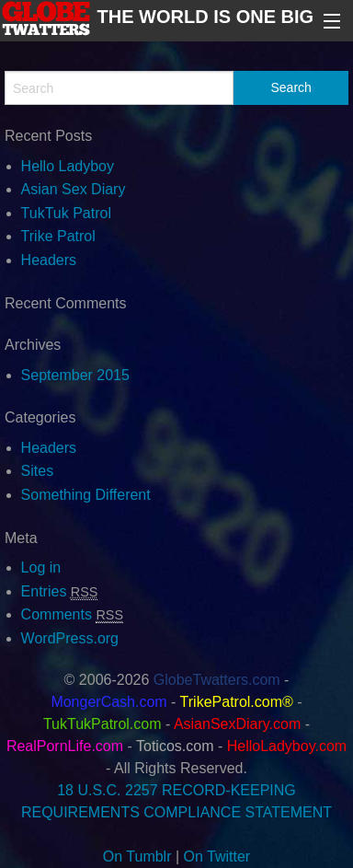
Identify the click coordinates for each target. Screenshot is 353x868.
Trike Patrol (58, 236)
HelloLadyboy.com (287, 746)
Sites (38, 471)
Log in (41, 567)
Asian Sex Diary (74, 189)
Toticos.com (175, 746)
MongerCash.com (108, 702)
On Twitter (217, 856)
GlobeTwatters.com (217, 680)
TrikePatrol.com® (237, 702)
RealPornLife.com (65, 746)
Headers (49, 260)
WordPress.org (70, 638)
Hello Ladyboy (68, 166)
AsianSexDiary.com (237, 724)
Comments (72, 614)
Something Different (86, 495)
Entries (60, 591)
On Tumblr (137, 856)
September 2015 (75, 375)
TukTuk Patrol (66, 213)
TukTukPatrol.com (102, 724)
